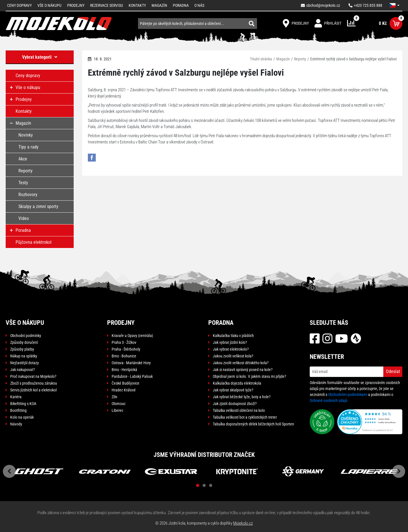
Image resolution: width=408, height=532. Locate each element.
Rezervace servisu (107, 5)
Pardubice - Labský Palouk (132, 376)
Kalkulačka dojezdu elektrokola (237, 383)
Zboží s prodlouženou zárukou (34, 383)
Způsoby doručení (24, 342)
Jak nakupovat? (23, 370)
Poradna (181, 5)
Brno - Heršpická (124, 370)
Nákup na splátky (24, 356)
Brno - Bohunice (124, 356)
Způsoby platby (22, 349)
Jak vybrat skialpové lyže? (233, 390)
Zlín (114, 397)
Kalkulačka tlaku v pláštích (233, 336)
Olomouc (119, 404)
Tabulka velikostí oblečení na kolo (239, 410)
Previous (9, 471)
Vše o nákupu (49, 5)
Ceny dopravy (19, 5)
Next (399, 471)
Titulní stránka (261, 59)
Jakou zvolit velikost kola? (233, 356)
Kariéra (16, 397)
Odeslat (393, 371)
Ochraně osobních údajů (329, 400)
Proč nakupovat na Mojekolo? (33, 376)
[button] (394, 5)
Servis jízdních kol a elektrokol (33, 390)
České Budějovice (126, 383)
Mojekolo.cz (243, 523)
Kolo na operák (22, 417)
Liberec (117, 410)
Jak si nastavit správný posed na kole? (243, 370)
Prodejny (76, 5)
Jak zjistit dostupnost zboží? (235, 404)
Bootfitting (18, 410)
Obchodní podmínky (26, 336)
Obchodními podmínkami (348, 395)
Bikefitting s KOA (23, 404)
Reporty (300, 59)
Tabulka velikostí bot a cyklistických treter (245, 417)
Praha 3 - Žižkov (124, 342)
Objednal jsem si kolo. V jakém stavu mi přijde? (249, 376)
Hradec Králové (124, 390)
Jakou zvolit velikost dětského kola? (241, 363)
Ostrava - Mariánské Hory (131, 363)
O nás (199, 5)
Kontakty (137, 5)
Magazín (159, 5)
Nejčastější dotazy (25, 363)
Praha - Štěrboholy (126, 349)
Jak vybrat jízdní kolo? (230, 342)
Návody (16, 424)
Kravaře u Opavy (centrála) (132, 336)
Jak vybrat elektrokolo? (231, 349)
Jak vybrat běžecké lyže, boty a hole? (242, 397)
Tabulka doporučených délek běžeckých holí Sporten (253, 424)
